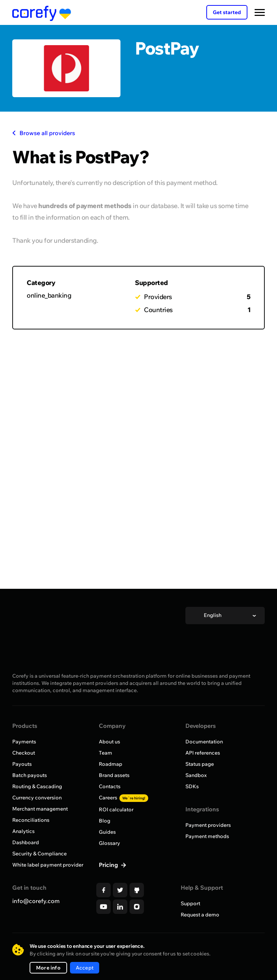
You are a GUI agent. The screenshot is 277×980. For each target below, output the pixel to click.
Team (105, 753)
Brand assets (114, 775)
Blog (105, 821)
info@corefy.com (36, 901)
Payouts (22, 764)
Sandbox (196, 775)
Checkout (24, 753)
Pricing (109, 865)
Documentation (204, 742)
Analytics (23, 831)
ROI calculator (116, 810)
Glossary (109, 843)
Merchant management (40, 809)
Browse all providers (44, 133)
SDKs (192, 786)
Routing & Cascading (37, 786)
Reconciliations (31, 820)
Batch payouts (30, 775)
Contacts (110, 786)
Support (190, 903)
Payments (24, 742)
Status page (200, 764)
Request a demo (200, 915)
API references (203, 753)
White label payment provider (48, 865)
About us (109, 742)
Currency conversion (37, 798)
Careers (124, 798)
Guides (107, 832)
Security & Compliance (39, 854)
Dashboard (26, 842)
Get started (227, 12)
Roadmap (111, 764)
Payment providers (208, 825)
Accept (85, 968)
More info (48, 968)
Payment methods (207, 836)
